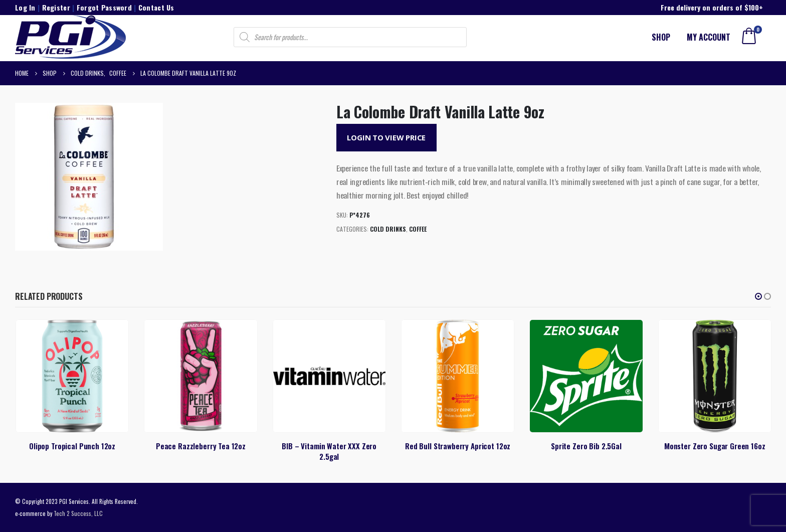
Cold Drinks (388, 229)
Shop (661, 37)
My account (709, 37)
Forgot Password (104, 7)
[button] (758, 296)
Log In (25, 7)
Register (56, 7)
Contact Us (156, 7)
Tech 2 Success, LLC (78, 513)
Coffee (418, 229)
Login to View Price (386, 137)
